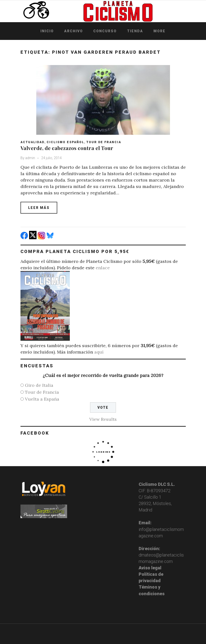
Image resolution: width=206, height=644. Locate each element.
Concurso (105, 31)
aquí (99, 352)
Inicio (47, 31)
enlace (103, 268)
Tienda (135, 31)
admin (30, 158)
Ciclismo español (65, 142)
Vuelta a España (42, 399)
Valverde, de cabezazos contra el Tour (67, 148)
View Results (103, 419)
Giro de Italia (39, 385)
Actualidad (32, 142)
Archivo (74, 31)
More (159, 31)
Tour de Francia (104, 142)
